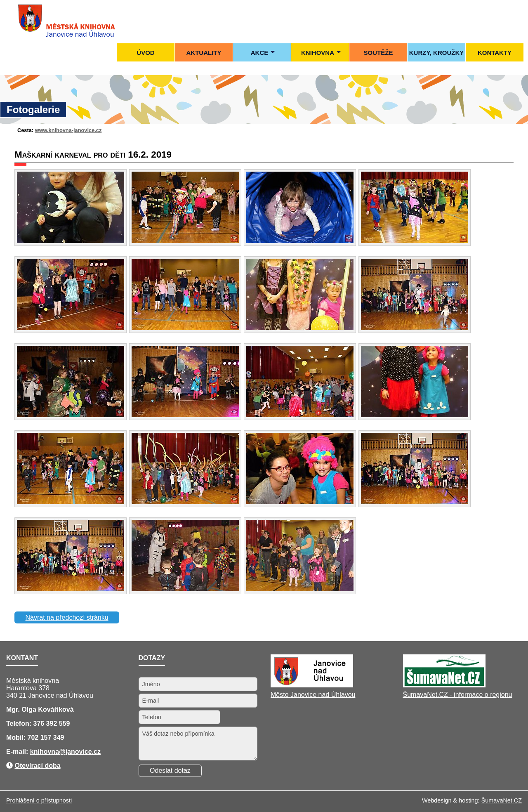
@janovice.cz (80, 752)
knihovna (45, 752)
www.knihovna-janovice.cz (68, 130)
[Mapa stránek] (500, 7)
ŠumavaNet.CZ (502, 800)
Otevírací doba (37, 766)
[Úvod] (483, 7)
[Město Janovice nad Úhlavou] (312, 685)
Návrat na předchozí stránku (67, 617)
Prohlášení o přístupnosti (39, 800)
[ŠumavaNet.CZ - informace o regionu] (444, 685)
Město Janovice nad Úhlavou (313, 695)
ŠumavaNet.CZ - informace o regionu (458, 695)
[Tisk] (516, 7)
